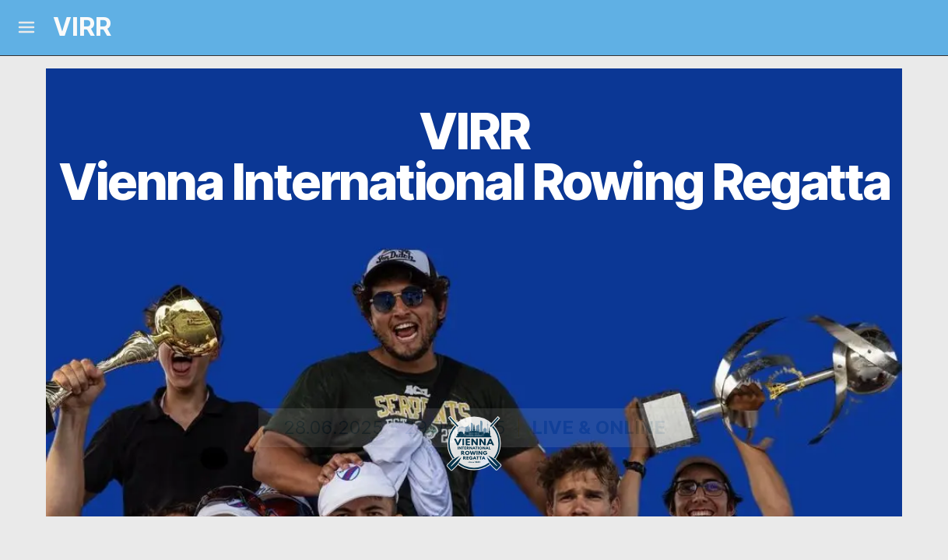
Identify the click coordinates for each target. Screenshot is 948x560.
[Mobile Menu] (26, 27)
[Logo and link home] (68, 28)
